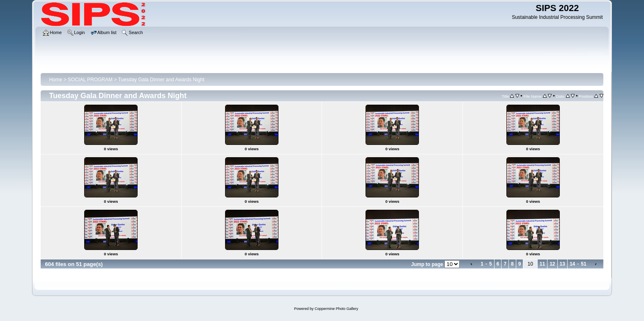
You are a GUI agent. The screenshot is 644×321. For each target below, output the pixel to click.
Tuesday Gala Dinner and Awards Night (161, 80)
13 (562, 264)
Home (55, 80)
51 (583, 264)
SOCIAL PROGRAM (90, 80)
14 (572, 264)
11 (542, 264)
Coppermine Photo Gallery (336, 309)
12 (552, 264)
